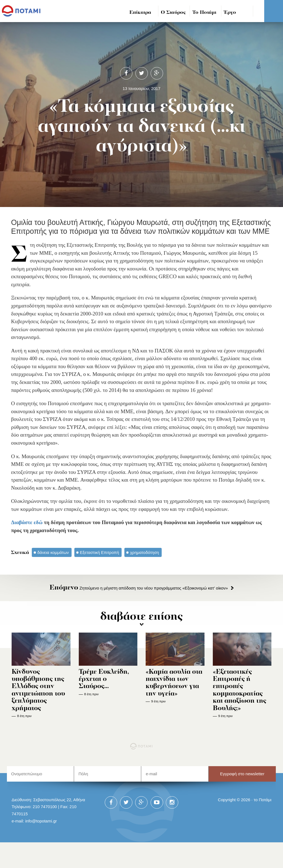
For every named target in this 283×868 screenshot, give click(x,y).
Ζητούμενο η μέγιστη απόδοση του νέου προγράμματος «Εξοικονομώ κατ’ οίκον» (139, 588)
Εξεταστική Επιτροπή (99, 552)
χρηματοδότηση (144, 552)
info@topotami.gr (41, 821)
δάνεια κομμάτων (53, 552)
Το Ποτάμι (204, 13)
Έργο (230, 13)
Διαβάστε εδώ (27, 522)
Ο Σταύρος (173, 13)
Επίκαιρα (140, 13)
